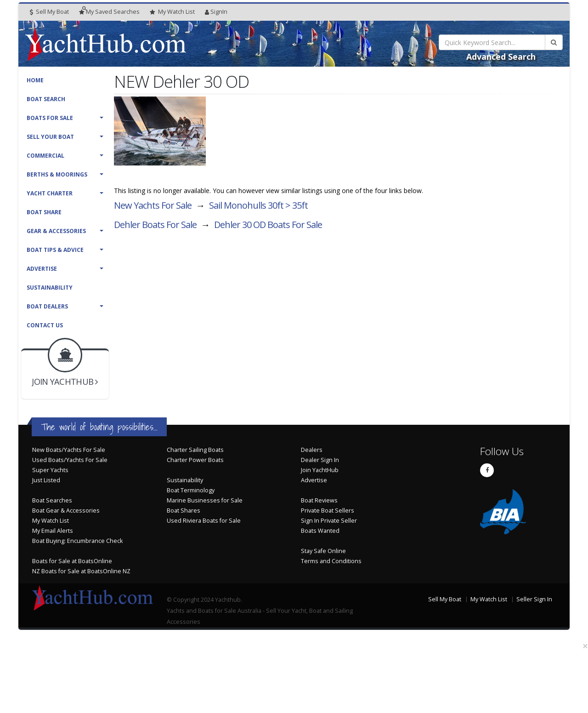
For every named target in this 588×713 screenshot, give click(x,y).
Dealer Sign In (320, 460)
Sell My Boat (49, 12)
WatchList (172, 12)
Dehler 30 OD (268, 225)
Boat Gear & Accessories (66, 511)
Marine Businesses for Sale (205, 500)
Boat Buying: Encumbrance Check (77, 541)
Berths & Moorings (57, 174)
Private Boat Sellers (328, 511)
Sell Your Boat (50, 137)
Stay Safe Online (323, 551)
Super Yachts (50, 470)
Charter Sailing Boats (195, 450)
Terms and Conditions (331, 561)
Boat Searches (52, 500)
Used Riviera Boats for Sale (204, 521)
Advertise (42, 269)
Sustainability (50, 288)
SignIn (216, 12)
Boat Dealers (47, 306)
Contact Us (45, 325)
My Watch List (51, 521)
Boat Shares (184, 511)
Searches (109, 12)
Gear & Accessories (56, 231)
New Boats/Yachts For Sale (69, 450)
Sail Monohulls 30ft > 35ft (258, 205)
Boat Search (46, 99)
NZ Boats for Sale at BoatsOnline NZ (81, 571)
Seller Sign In (534, 599)
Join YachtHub (320, 470)
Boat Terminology (191, 490)
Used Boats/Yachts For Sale (70, 460)
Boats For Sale (50, 118)
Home (35, 80)
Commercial (45, 156)
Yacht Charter (50, 193)
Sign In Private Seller (329, 521)
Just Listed (46, 480)
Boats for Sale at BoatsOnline (72, 561)
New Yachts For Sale (153, 205)
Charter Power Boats (195, 460)
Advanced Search (501, 57)
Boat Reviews (319, 500)
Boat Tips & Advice (55, 250)
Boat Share (44, 212)
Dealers (312, 450)
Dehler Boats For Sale (155, 225)
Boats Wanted (320, 531)
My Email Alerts (53, 531)
